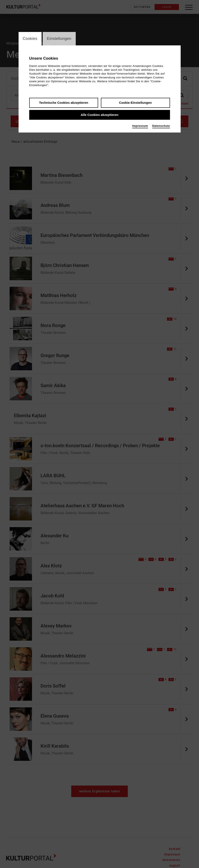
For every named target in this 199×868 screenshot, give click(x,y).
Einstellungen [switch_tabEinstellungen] (59, 39)
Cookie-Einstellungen (135, 103)
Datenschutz (161, 126)
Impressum (140, 126)
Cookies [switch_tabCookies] (30, 39)
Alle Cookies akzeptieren (99, 115)
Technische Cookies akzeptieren (64, 103)
